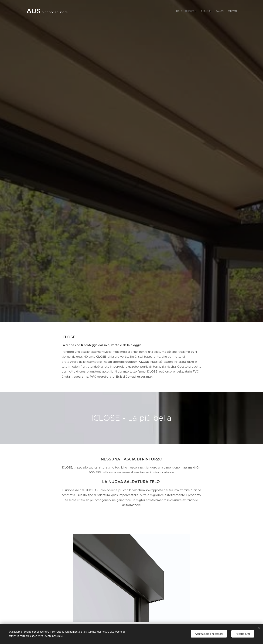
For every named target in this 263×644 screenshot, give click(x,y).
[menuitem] (218, 11)
